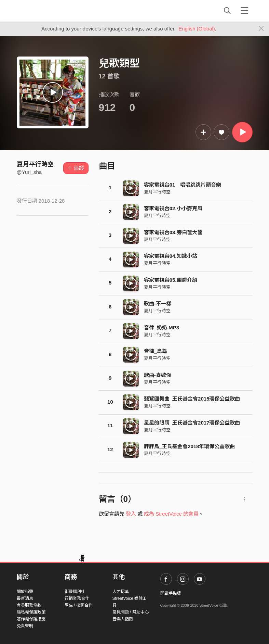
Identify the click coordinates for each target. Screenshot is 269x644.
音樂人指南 (123, 619)
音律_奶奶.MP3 (162, 327)
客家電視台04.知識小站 (171, 256)
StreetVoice (45, 11)
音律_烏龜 (156, 351)
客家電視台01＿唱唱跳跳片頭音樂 (183, 185)
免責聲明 (25, 626)
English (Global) (197, 29)
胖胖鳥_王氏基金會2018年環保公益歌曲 (190, 446)
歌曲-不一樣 (158, 304)
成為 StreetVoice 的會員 (171, 514)
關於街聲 (25, 592)
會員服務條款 (29, 605)
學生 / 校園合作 (79, 605)
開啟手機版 (171, 593)
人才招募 (121, 592)
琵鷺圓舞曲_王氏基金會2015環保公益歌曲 (192, 399)
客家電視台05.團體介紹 (171, 280)
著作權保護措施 (31, 619)
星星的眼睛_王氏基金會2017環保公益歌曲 (192, 423)
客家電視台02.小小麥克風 (173, 208)
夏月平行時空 (35, 164)
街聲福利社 (75, 592)
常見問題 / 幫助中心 (131, 612)
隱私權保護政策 (31, 612)
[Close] (261, 29)
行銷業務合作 (77, 598)
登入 (131, 514)
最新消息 (25, 598)
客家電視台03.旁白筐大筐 (173, 232)
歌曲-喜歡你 (158, 375)
